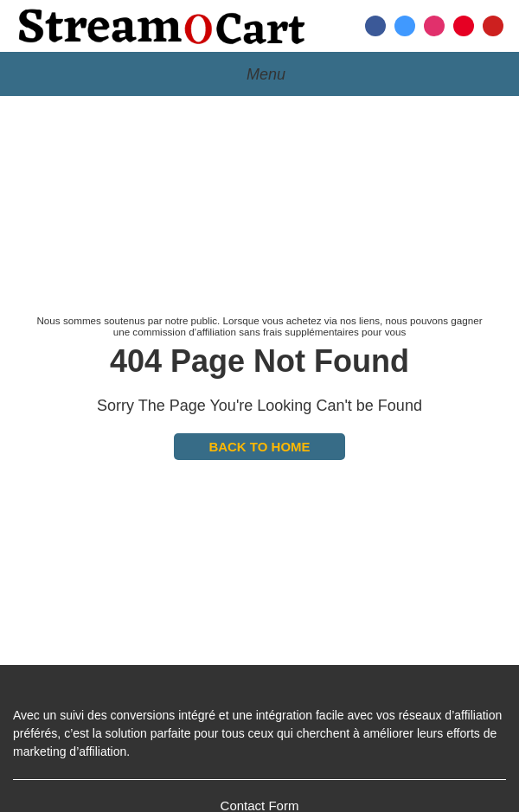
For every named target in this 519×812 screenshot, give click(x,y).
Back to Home (259, 447)
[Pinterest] (464, 26)
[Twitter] (405, 26)
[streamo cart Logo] (162, 26)
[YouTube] (493, 26)
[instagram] (434, 26)
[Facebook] (375, 26)
